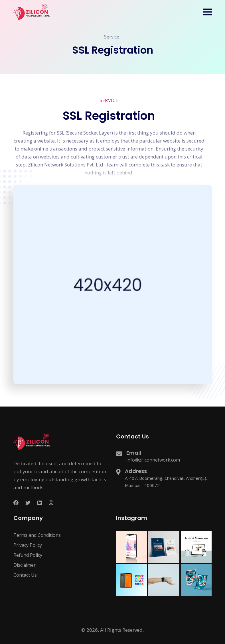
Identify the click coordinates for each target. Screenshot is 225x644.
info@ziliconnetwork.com (153, 460)
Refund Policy (28, 555)
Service (112, 37)
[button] (208, 12)
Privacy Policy (28, 545)
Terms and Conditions (37, 535)
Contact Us (25, 575)
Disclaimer (25, 565)
